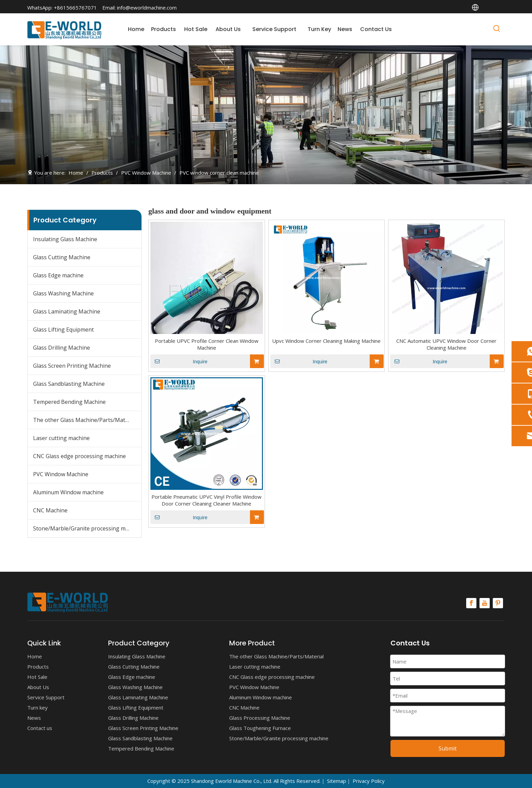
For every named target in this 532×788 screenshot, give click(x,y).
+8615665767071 (75, 8)
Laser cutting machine (61, 438)
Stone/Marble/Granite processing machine (87, 528)
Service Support (46, 697)
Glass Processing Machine (260, 718)
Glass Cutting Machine (62, 257)
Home (35, 656)
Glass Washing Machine (63, 293)
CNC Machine (50, 510)
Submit (448, 748)
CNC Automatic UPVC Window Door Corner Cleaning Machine (446, 344)
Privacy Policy (369, 781)
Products (38, 667)
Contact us (40, 728)
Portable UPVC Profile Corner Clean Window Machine (207, 344)
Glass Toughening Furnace (260, 728)
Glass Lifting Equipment (63, 330)
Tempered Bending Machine (69, 402)
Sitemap (337, 781)
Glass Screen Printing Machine (72, 366)
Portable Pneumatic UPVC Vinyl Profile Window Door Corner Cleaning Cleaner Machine (206, 500)
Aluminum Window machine (68, 492)
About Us (38, 687)
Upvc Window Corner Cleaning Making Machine (326, 341)
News (34, 718)
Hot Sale (37, 677)
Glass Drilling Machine (62, 348)
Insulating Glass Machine (65, 239)
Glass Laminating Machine (67, 311)
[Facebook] (471, 603)
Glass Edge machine (58, 275)
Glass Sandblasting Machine (69, 384)
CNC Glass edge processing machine (79, 456)
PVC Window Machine (61, 474)
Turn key (38, 707)
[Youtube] (485, 603)
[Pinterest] (498, 603)
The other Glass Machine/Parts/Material (85, 420)
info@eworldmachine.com (147, 8)
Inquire (179, 361)
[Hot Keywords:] (497, 30)
